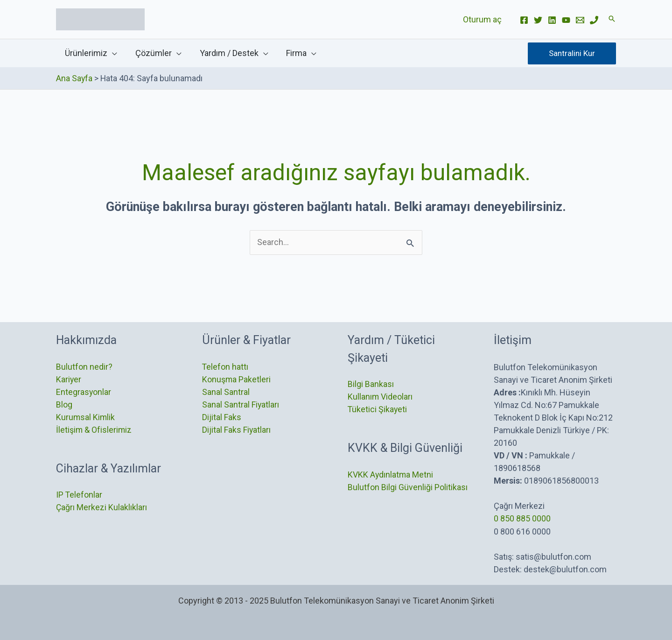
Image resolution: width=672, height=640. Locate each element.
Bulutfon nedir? (84, 367)
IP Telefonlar (79, 495)
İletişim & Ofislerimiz (94, 430)
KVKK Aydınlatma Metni (391, 475)
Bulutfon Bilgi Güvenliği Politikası (408, 487)
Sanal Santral (226, 392)
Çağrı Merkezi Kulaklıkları (102, 508)
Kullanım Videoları (380, 397)
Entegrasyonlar (84, 392)
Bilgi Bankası (371, 384)
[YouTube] (566, 20)
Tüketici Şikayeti (378, 409)
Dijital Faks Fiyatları (237, 430)
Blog (64, 404)
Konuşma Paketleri (237, 379)
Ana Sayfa (74, 78)
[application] (112, 53)
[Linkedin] (552, 20)
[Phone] (594, 20)
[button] (612, 19)
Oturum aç (483, 19)
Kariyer (69, 379)
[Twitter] (538, 20)
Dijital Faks (222, 417)
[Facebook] (524, 20)
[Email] (580, 20)
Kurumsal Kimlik (86, 417)
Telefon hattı (225, 367)
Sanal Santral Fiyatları (241, 404)
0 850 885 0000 (522, 518)
